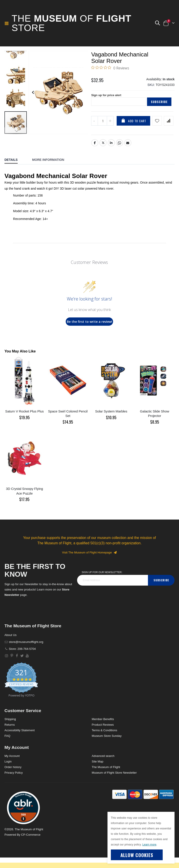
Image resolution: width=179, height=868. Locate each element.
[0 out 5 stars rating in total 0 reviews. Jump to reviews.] (110, 76)
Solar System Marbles (111, 422)
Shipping (10, 730)
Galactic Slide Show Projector (155, 424)
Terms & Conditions (105, 741)
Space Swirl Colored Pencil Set (68, 424)
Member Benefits (103, 730)
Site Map (98, 772)
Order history (13, 778)
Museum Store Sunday (107, 746)
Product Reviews (103, 735)
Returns (10, 735)
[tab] (14, 171)
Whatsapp (120, 153)
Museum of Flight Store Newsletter (114, 783)
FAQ (7, 746)
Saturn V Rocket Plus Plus (24, 422)
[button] (157, 23)
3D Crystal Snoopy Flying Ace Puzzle (25, 502)
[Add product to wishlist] (157, 131)
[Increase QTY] (110, 131)
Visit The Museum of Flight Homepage (90, 563)
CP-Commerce (31, 845)
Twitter (103, 153)
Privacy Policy (14, 783)
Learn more (149, 845)
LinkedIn (112, 153)
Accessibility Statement (20, 741)
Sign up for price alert (107, 105)
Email (128, 153)
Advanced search (103, 766)
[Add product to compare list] (169, 131)
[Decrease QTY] (95, 131)
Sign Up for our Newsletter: (102, 583)
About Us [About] (11, 645)
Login (8, 772)
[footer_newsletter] (113, 591)
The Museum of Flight (106, 778)
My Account (12, 766)
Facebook (95, 153)
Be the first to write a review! (89, 332)
